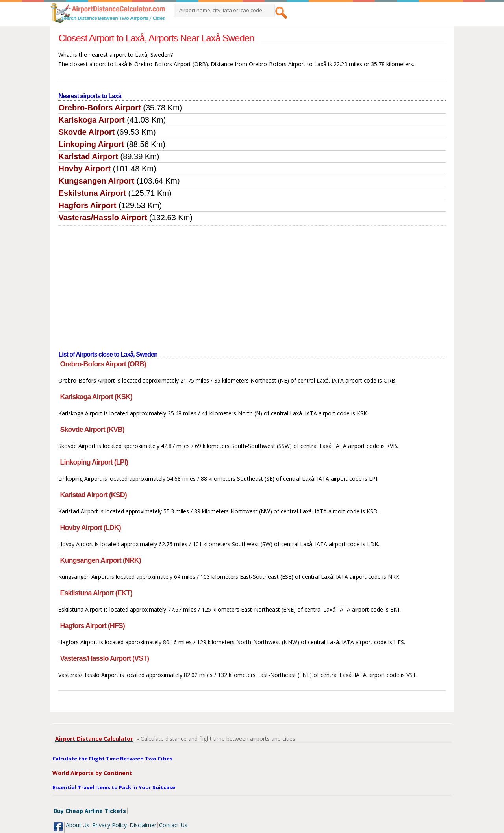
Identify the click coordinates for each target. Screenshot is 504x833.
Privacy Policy (109, 825)
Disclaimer (143, 825)
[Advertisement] (252, 285)
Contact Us (173, 825)
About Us (78, 825)
